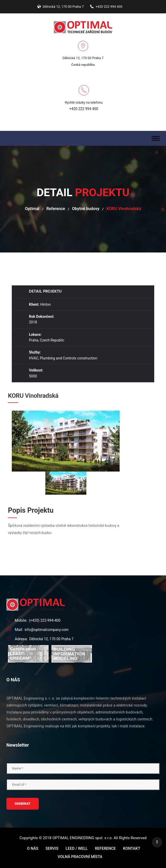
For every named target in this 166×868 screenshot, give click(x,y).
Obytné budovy (86, 209)
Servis (52, 848)
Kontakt (132, 848)
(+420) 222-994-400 (45, 620)
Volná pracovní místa (80, 857)
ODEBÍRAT (23, 804)
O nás (33, 848)
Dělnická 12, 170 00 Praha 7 (51, 639)
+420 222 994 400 (84, 109)
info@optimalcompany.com (47, 630)
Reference (56, 209)
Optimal (32, 209)
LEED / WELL (77, 848)
